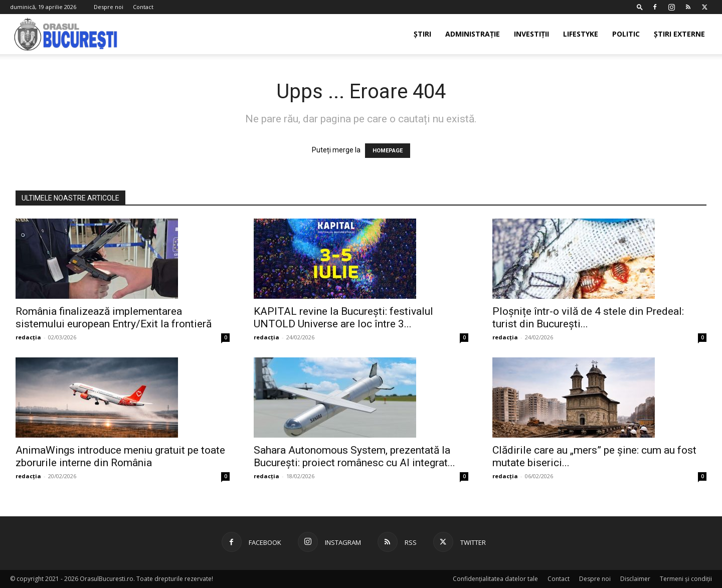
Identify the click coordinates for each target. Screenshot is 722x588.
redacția (28, 337)
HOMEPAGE (388, 151)
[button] (640, 7)
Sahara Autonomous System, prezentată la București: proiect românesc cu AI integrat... (354, 456)
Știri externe (679, 34)
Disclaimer (635, 579)
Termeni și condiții (686, 579)
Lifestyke (581, 34)
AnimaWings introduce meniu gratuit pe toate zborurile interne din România (120, 456)
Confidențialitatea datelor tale (495, 579)
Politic (626, 34)
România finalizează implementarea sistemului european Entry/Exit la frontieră (114, 318)
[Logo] (66, 34)
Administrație (473, 34)
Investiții (531, 34)
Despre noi (109, 7)
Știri (422, 34)
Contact (143, 7)
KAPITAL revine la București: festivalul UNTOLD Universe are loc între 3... (343, 318)
